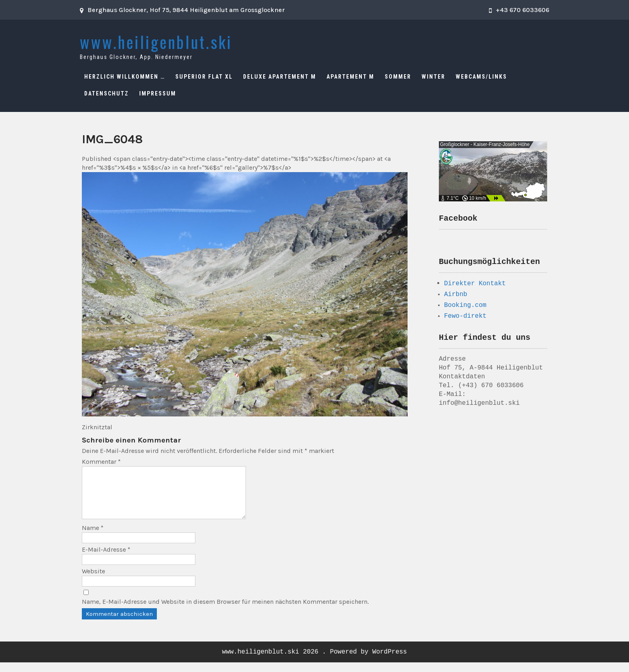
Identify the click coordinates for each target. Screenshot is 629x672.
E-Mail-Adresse (106, 559)
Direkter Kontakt (475, 286)
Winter (433, 77)
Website (93, 581)
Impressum (158, 93)
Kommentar (101, 462)
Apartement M (350, 77)
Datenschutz (107, 93)
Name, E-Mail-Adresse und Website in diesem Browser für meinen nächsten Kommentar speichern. (225, 611)
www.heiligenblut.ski (156, 42)
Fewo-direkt (465, 319)
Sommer (398, 77)
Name (93, 537)
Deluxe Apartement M (280, 77)
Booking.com (465, 308)
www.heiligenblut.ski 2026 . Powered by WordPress (315, 662)
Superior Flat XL (204, 77)
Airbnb (456, 297)
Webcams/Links (481, 77)
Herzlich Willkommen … (125, 77)
